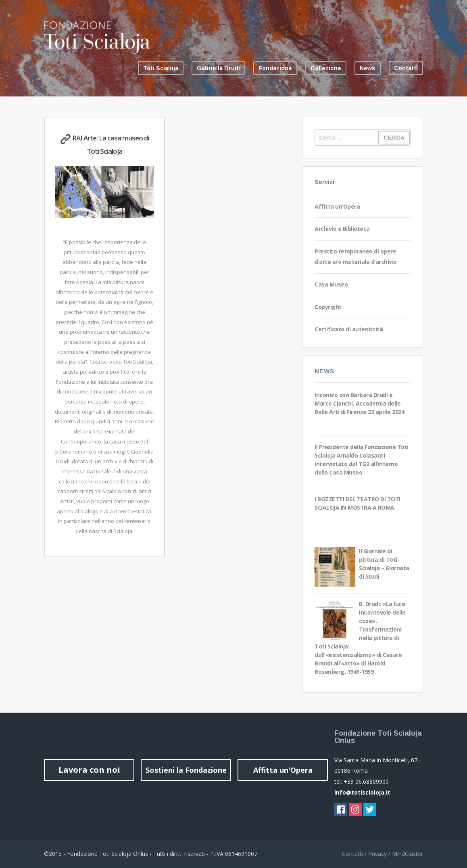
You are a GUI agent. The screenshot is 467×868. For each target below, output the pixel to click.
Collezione (326, 68)
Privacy (377, 854)
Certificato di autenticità (349, 329)
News (368, 68)
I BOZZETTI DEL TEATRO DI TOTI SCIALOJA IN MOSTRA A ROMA (358, 503)
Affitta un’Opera (337, 206)
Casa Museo (331, 284)
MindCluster (408, 854)
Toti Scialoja (161, 68)
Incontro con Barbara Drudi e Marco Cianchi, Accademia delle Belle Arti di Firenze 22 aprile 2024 (359, 403)
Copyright (328, 307)
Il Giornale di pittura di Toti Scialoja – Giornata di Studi (384, 564)
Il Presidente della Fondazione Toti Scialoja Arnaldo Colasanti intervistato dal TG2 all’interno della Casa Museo (362, 460)
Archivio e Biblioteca (342, 229)
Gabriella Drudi (218, 68)
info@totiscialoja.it (362, 792)
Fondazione (275, 68)
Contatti (406, 68)
